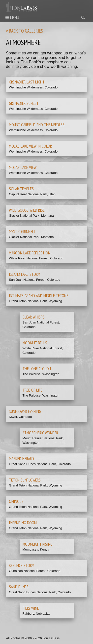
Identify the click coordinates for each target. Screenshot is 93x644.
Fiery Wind (31, 608)
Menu (12, 18)
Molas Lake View (23, 167)
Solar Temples (21, 189)
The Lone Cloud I (37, 369)
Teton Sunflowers (25, 480)
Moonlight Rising (38, 544)
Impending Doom (23, 523)
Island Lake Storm (25, 274)
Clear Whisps (34, 317)
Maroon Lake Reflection (30, 253)
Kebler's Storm (22, 565)
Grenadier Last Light (27, 82)
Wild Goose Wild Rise (27, 210)
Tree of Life (32, 390)
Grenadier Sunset (24, 103)
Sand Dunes (19, 587)
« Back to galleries (25, 31)
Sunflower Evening (25, 411)
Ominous (16, 501)
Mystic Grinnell (22, 232)
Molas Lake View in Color (30, 146)
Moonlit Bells (35, 343)
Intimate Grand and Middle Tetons (39, 296)
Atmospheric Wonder (40, 433)
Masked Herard (21, 459)
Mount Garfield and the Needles (37, 125)
